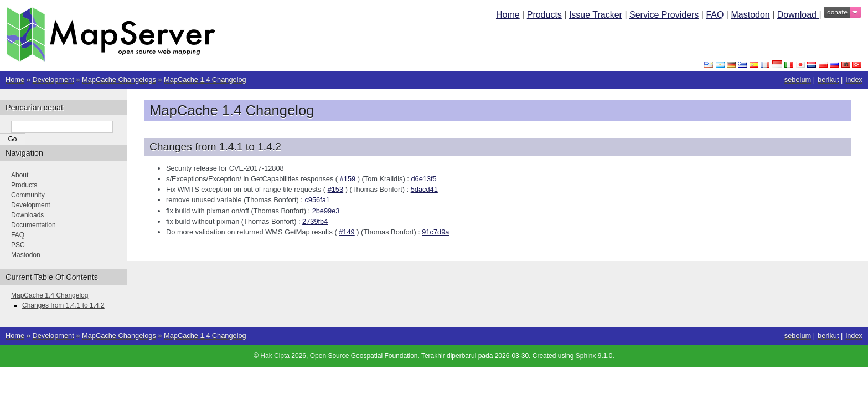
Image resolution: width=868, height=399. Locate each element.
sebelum (798, 80)
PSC (18, 245)
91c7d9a (435, 232)
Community (28, 195)
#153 (335, 189)
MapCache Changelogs (119, 80)
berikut (828, 80)
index (854, 80)
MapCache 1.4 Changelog (205, 80)
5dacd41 (424, 189)
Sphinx (586, 356)
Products (544, 15)
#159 (348, 179)
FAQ (715, 15)
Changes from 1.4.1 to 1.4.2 (63, 305)
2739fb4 (315, 221)
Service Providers (664, 15)
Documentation (33, 225)
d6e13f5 (423, 179)
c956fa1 (317, 200)
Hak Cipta (275, 356)
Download (798, 15)
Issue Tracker (596, 15)
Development (53, 80)
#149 (347, 232)
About (20, 175)
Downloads (27, 215)
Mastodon (750, 15)
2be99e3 (326, 211)
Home (508, 15)
